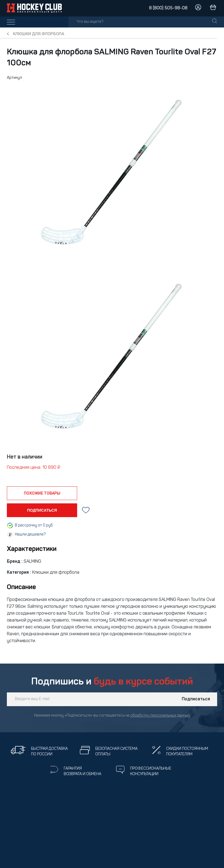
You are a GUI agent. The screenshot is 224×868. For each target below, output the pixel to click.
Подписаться (196, 699)
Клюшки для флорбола (39, 34)
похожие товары (42, 493)
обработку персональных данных (160, 716)
